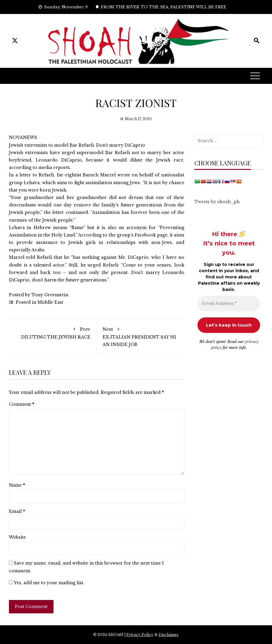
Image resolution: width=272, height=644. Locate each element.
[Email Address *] (229, 304)
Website (17, 537)
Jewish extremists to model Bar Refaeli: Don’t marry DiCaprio (77, 145)
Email (17, 511)
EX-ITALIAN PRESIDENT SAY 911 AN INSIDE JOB (140, 336)
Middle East (50, 302)
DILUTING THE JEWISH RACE (53, 332)
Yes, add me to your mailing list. (47, 583)
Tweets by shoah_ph (217, 202)
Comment (22, 404)
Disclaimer (169, 635)
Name (17, 485)
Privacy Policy (140, 635)
